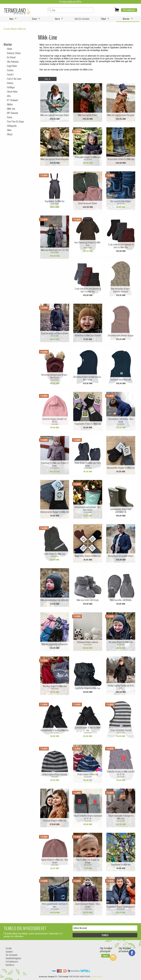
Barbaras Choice (14, 53)
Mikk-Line (11, 109)
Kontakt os (10, 965)
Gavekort (9, 952)
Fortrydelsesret (12, 962)
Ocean (10, 117)
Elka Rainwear (13, 62)
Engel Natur (12, 66)
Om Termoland (11, 955)
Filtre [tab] (46, 79)
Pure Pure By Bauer (15, 121)
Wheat (10, 134)
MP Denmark (13, 113)
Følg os (106, 956)
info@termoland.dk (97, 976)
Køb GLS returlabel (82, 19)
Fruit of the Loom (14, 79)
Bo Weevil (11, 57)
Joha (9, 96)
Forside (7, 29)
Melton (10, 104)
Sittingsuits (12, 126)
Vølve (9, 130)
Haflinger (11, 87)
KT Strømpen (13, 100)
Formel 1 (10, 74)
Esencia (10, 70)
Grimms (10, 83)
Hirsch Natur (12, 91)
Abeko (10, 49)
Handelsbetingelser (13, 958)
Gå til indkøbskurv (129, 10)
